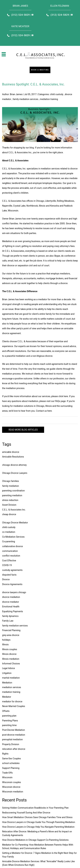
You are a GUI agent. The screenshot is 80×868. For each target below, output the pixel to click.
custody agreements (12, 570)
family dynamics (10, 616)
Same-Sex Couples (11, 759)
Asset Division (9, 505)
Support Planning (11, 768)
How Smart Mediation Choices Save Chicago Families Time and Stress (37, 817)
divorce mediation (11, 597)
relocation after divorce (14, 749)
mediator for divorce (12, 702)
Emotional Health (11, 607)
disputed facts (9, 575)
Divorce (6, 579)
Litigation (7, 673)
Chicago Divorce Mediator (15, 523)
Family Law (8, 621)
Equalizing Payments (12, 611)
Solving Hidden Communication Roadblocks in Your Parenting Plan (35, 808)
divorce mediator (11, 602)
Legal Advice (8, 668)
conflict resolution (11, 556)
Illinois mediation (11, 659)
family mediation (10, 486)
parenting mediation (12, 495)
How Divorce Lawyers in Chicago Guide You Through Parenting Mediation (39, 822)
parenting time (9, 725)
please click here (60, 396)
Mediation (7, 683)
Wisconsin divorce (11, 787)
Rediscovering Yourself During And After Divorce (26, 813)
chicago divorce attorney (14, 465)
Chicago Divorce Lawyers (15, 473)
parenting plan (9, 716)
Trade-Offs (7, 773)
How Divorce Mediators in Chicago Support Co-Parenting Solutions (35, 840)
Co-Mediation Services (13, 537)
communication (10, 551)
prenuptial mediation (12, 739)
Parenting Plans (10, 721)
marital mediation (11, 678)
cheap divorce (9, 514)
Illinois (5, 645)
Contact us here (44, 411)
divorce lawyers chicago (14, 592)
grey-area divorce (11, 635)
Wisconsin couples (12, 782)
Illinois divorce (9, 654)
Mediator (7, 697)
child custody (57, 94)
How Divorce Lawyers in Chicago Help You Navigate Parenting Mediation (38, 827)
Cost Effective (9, 561)
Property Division (11, 744)
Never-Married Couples (14, 706)
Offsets (6, 711)
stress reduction (10, 500)
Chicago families (10, 481)
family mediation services (26, 99)
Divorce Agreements (12, 584)
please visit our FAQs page (52, 401)
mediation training (49, 99)
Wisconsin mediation (13, 792)
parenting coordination (13, 491)
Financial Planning (11, 630)
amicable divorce (11, 452)
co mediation (9, 532)
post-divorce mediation (14, 735)
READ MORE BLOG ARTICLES (23, 430)
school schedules (11, 763)
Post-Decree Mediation (14, 730)
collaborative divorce (12, 546)
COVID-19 (7, 565)
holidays (6, 640)
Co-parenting (9, 541)
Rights (5, 754)
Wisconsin (7, 777)
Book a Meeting (40, 70)
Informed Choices (11, 664)
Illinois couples (10, 649)
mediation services (12, 687)
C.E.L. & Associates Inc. (14, 510)
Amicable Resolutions (13, 457)
